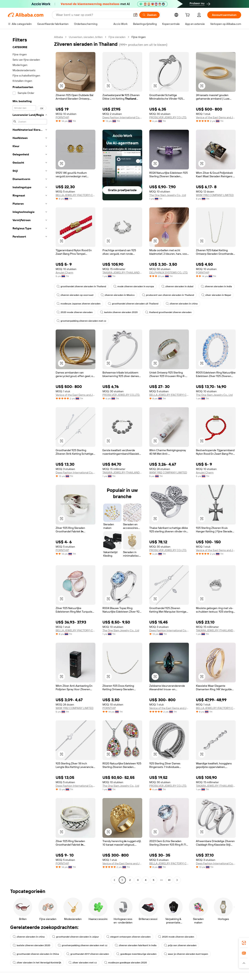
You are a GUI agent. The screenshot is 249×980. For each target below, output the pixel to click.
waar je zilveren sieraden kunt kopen (186, 954)
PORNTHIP (62, 117)
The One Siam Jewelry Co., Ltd (168, 195)
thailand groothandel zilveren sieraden (168, 312)
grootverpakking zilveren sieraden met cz (81, 321)
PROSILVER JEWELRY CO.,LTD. (168, 117)
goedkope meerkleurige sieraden (136, 954)
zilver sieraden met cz (83, 963)
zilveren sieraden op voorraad (75, 295)
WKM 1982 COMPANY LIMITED (215, 195)
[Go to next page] (177, 880)
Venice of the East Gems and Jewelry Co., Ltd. (216, 117)
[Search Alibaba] (93, 15)
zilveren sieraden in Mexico (118, 295)
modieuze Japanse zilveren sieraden (79, 304)
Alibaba (58, 37)
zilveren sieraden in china (182, 304)
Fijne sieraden (117, 37)
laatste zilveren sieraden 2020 (119, 312)
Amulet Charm (64, 273)
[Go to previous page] (114, 880)
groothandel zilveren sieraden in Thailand (81, 286)
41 (169, 880)
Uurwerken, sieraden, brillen (86, 37)
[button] (135, 15)
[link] (244, 943)
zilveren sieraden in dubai (177, 286)
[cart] (188, 15)
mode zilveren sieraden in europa (134, 286)
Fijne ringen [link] (139, 37)
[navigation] (30, 459)
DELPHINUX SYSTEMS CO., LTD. (169, 273)
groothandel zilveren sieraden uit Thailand (133, 304)
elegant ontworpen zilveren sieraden (129, 937)
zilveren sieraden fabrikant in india (136, 945)
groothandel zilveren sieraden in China (36, 954)
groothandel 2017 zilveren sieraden (88, 954)
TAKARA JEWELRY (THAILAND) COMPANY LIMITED (122, 273)
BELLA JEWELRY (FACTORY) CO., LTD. (76, 195)
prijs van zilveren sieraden (180, 945)
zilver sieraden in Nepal (216, 295)
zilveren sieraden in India (216, 286)
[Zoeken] (149, 15)
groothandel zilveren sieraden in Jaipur (76, 937)
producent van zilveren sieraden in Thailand (168, 295)
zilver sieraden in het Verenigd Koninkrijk (37, 963)
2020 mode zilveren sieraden (75, 312)
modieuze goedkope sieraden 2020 (126, 963)
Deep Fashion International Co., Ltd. (122, 117)
